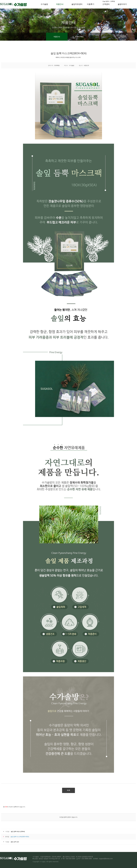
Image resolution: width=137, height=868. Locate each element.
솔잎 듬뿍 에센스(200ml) (18, 832)
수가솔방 (44, 4)
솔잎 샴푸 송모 (15, 842)
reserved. (56, 862)
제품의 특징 (79, 37)
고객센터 (106, 4)
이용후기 (91, 4)
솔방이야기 (122, 4)
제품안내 (60, 4)
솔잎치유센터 (77, 4)
